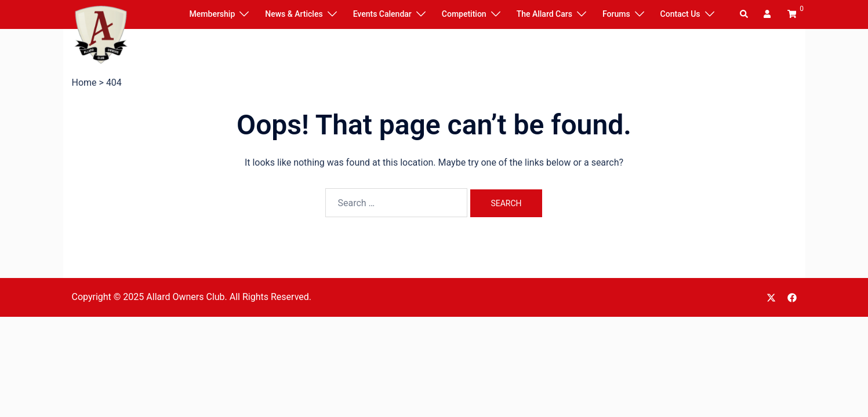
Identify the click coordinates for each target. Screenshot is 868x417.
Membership (213, 14)
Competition (464, 14)
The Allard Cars (544, 14)
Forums (616, 14)
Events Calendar (382, 14)
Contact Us (680, 14)
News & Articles (294, 14)
